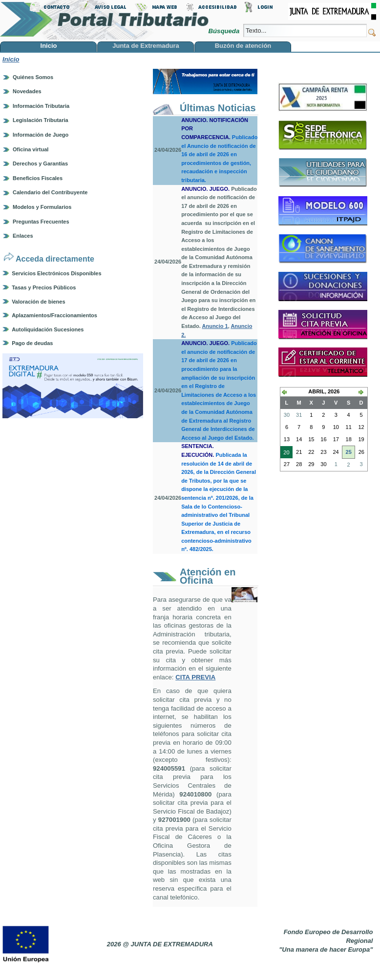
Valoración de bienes (38, 302)
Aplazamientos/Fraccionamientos (54, 315)
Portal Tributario (105, 20)
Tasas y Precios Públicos (44, 287)
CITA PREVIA (195, 677)
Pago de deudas (32, 343)
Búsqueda (224, 31)
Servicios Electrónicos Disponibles (56, 273)
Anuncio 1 (215, 326)
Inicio (11, 59)
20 (285, 453)
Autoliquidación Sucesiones (48, 329)
